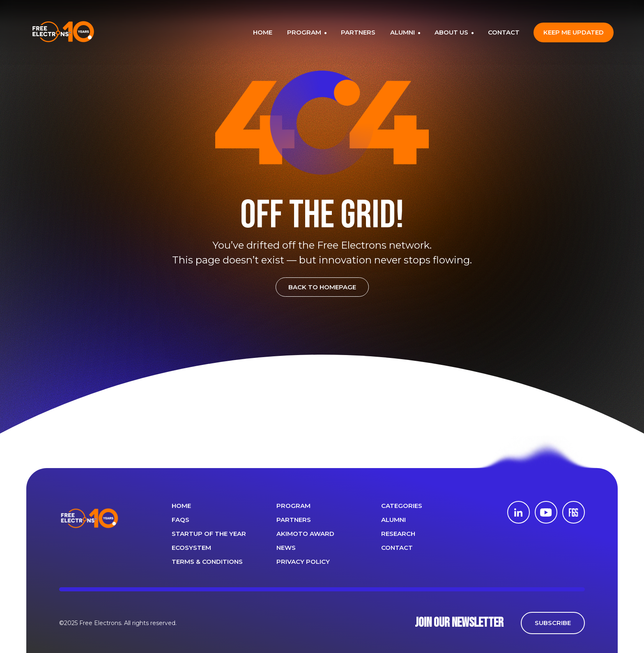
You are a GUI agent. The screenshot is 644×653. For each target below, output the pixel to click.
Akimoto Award (305, 534)
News (286, 548)
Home (181, 506)
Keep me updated (574, 32)
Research (398, 534)
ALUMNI (403, 32)
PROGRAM (305, 32)
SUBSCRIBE (553, 623)
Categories (402, 506)
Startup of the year (209, 534)
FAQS (181, 520)
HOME (263, 32)
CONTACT (504, 32)
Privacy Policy (303, 562)
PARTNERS (358, 32)
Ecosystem (191, 548)
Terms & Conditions (207, 562)
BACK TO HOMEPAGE (322, 287)
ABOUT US (452, 32)
